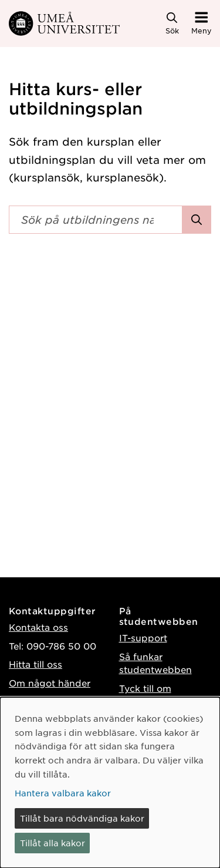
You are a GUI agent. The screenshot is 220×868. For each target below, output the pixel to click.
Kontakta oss (38, 627)
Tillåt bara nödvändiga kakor (82, 818)
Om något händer (50, 683)
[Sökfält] (96, 220)
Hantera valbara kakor (63, 793)
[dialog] (110, 783)
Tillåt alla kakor (53, 843)
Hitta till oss (35, 664)
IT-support (143, 637)
